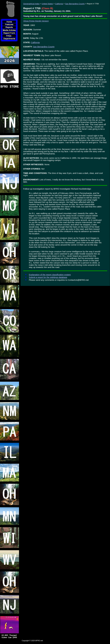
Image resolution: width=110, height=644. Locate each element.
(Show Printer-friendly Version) (36, 21)
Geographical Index (31, 4)
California (59, 4)
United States (47, 4)
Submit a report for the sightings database (48, 277)
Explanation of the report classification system (50, 275)
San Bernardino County (75, 4)
